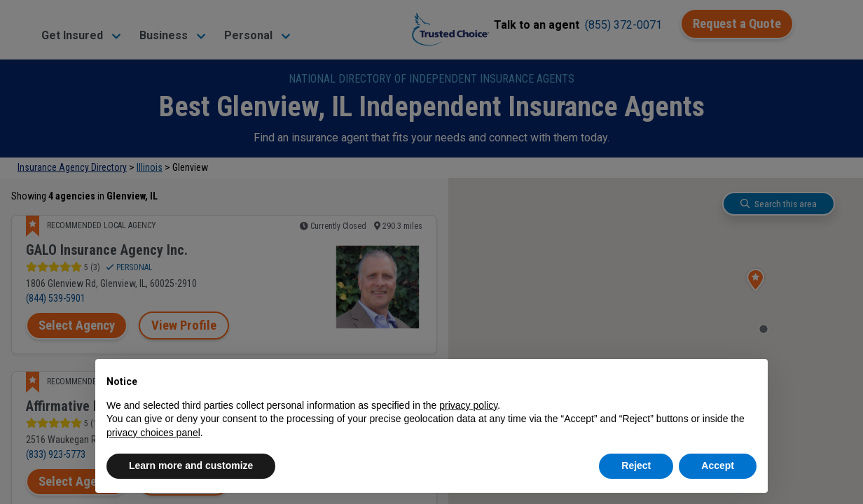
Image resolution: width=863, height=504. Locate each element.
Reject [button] (636, 465)
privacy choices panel (153, 433)
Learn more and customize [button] (191, 465)
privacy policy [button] (468, 405)
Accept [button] (718, 465)
